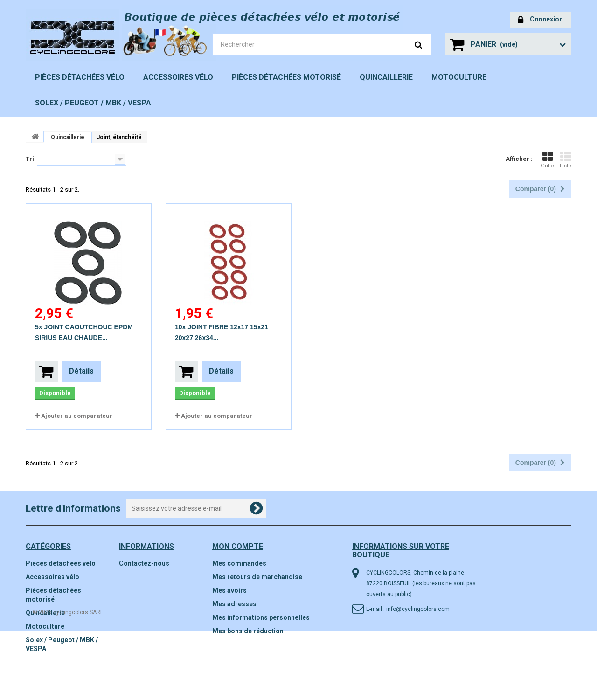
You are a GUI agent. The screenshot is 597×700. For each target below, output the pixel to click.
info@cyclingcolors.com (418, 609)
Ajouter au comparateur (77, 416)
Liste (566, 160)
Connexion (540, 20)
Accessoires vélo (178, 77)
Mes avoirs (229, 590)
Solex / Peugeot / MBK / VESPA (93, 103)
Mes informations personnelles (261, 617)
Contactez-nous (144, 563)
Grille (548, 160)
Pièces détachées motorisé (286, 77)
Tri (30, 159)
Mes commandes (239, 563)
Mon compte (238, 546)
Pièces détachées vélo (80, 77)
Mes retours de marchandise (257, 577)
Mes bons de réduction (248, 631)
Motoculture (459, 77)
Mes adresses (234, 604)
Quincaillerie (386, 77)
